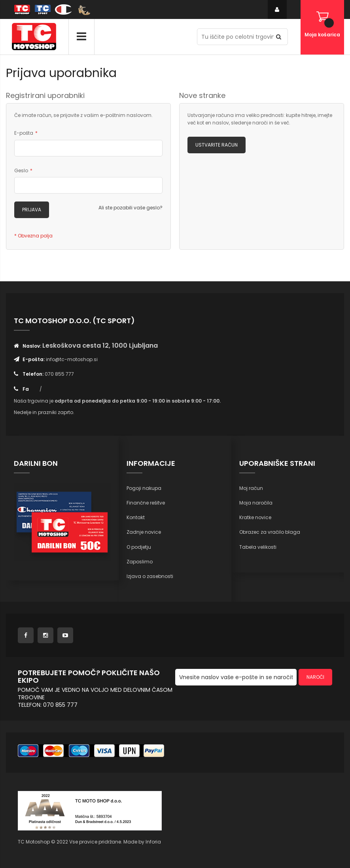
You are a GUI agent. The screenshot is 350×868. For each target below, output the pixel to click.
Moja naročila (256, 503)
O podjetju (139, 547)
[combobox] (242, 37)
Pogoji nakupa (144, 488)
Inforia (153, 842)
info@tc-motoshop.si (72, 359)
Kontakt (136, 517)
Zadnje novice (144, 532)
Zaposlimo (140, 562)
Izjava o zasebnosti (150, 576)
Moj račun (251, 488)
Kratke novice (255, 517)
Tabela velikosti (258, 547)
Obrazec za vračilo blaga (270, 532)
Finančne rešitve (146, 503)
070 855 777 (59, 374)
